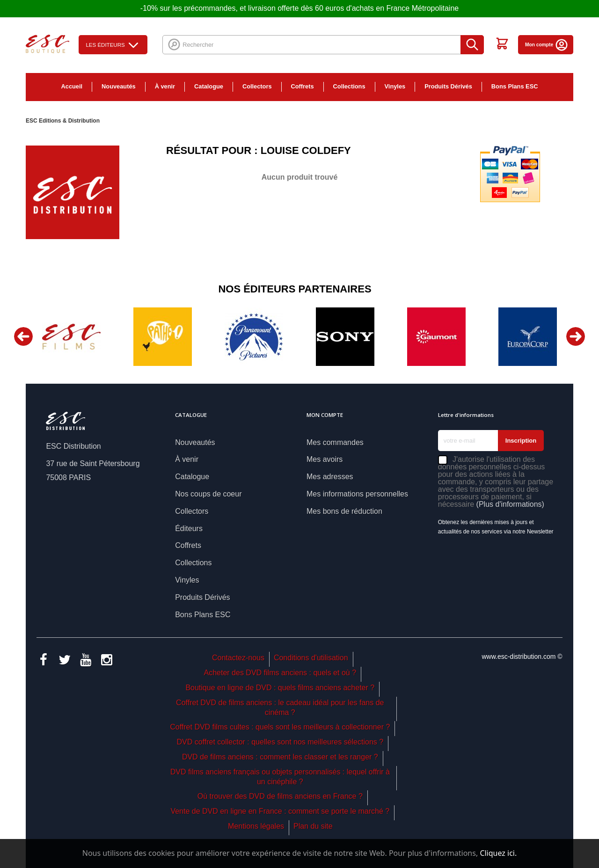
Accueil (72, 86)
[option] (71, 337)
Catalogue (209, 86)
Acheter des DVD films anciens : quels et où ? (280, 673)
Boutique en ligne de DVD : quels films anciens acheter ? (280, 688)
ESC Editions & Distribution (63, 121)
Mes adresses (330, 477)
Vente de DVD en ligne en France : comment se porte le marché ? (280, 811)
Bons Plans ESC (515, 86)
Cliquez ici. (498, 853)
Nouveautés (119, 86)
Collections (349, 86)
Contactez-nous (238, 658)
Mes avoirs (325, 459)
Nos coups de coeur (208, 494)
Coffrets (303, 86)
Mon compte (547, 45)
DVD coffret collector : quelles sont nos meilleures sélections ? (280, 742)
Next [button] (576, 336)
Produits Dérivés (448, 86)
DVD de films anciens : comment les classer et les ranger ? (280, 757)
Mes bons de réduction (344, 511)
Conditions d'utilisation (311, 658)
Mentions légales (256, 826)
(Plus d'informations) (510, 504)
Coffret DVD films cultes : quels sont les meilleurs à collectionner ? (280, 727)
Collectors (257, 86)
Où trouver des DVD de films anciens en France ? (280, 796)
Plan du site (313, 826)
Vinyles (395, 86)
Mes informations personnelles (357, 494)
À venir (165, 86)
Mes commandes (335, 442)
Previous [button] (23, 336)
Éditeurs (189, 529)
